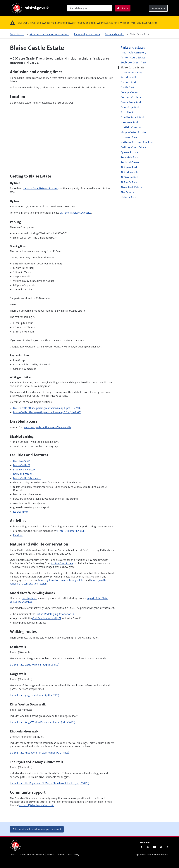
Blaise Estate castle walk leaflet (35, 665)
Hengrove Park (130, 123)
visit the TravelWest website (75, 213)
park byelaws (29, 598)
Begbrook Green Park (133, 63)
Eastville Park (129, 113)
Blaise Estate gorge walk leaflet (35, 695)
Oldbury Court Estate (134, 147)
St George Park (130, 177)
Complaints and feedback (32, 855)
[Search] (90, 8)
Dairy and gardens (23, 474)
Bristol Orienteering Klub (71, 531)
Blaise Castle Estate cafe (27, 478)
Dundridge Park (130, 108)
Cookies (51, 855)
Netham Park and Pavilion (137, 142)
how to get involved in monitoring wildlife (62, 580)
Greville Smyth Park (133, 118)
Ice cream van (21, 512)
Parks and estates (133, 48)
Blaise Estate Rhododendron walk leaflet (39, 753)
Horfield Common (132, 128)
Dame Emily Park (131, 103)
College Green (129, 93)
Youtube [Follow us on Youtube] (155, 847)
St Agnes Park (129, 167)
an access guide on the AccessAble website (48, 427)
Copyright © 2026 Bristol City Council (152, 855)
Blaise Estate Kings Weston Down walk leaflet (43, 722)
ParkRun (18, 535)
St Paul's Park (129, 182)
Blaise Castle (22, 465)
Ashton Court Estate (62, 563)
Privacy (61, 855)
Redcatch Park (129, 157)
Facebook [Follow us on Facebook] (141, 847)
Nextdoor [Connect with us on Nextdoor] (161, 847)
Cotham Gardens (131, 98)
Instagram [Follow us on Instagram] (168, 847)
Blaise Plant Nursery (24, 470)
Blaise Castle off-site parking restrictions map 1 (47, 408)
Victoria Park (128, 197)
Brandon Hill (128, 78)
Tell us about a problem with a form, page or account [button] (37, 829)
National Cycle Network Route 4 (40, 188)
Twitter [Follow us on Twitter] (148, 847)
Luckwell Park (129, 137)
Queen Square (129, 152)
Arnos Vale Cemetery (133, 53)
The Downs (128, 192)
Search (122, 8)
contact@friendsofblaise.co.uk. (37, 805)
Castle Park (127, 88)
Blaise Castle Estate (133, 68)
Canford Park (129, 83)
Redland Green (130, 162)
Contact (14, 855)
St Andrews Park (131, 172)
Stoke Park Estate (131, 187)
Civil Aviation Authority (47, 618)
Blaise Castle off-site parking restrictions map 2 (47, 412)
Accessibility (73, 855)
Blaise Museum (22, 461)
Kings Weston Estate (133, 132)
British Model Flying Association (55, 614)
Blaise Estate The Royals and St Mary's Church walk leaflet (50, 783)
